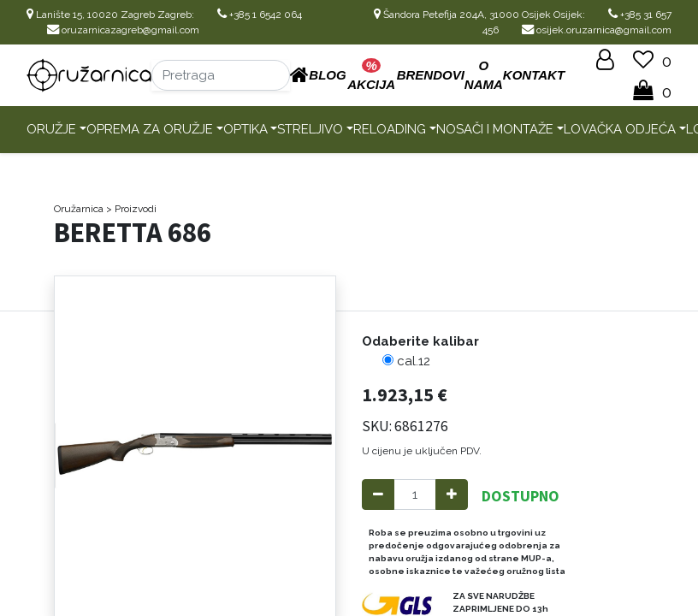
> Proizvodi (131, 209)
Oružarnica (79, 209)
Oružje (51, 129)
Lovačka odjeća (620, 129)
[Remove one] (378, 495)
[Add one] (452, 495)
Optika (245, 129)
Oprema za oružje (150, 129)
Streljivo (310, 129)
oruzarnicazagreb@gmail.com (123, 30)
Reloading (390, 129)
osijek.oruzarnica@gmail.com (597, 30)
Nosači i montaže (495, 129)
